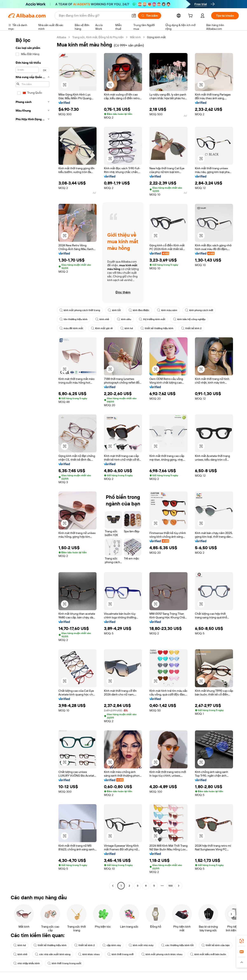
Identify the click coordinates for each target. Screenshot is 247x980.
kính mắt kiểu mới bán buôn (208, 954)
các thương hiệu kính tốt (177, 945)
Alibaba (61, 37)
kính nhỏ (102, 319)
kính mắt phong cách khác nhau (162, 954)
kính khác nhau (89, 954)
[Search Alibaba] (93, 16)
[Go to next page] (179, 886)
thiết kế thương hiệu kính (157, 328)
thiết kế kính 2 (191, 328)
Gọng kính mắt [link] (156, 37)
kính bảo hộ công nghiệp (189, 319)
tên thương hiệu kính (73, 319)
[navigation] (31, 462)
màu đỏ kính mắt (71, 328)
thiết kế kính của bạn (216, 945)
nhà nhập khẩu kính (27, 963)
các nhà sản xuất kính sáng (53, 954)
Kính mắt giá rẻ (102, 328)
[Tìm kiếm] (150, 16)
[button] (134, 16)
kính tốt (114, 310)
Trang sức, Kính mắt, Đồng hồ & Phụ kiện (98, 37)
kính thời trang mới (121, 954)
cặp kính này (112, 945)
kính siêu (124, 319)
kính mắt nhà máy (141, 945)
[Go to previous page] (113, 886)
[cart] (191, 16)
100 (171, 886)
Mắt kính (135, 37)
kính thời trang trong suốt (64, 963)
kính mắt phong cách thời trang (80, 310)
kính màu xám (167, 310)
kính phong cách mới (199, 310)
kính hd (127, 328)
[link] (242, 941)
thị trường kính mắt (152, 319)
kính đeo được (139, 310)
